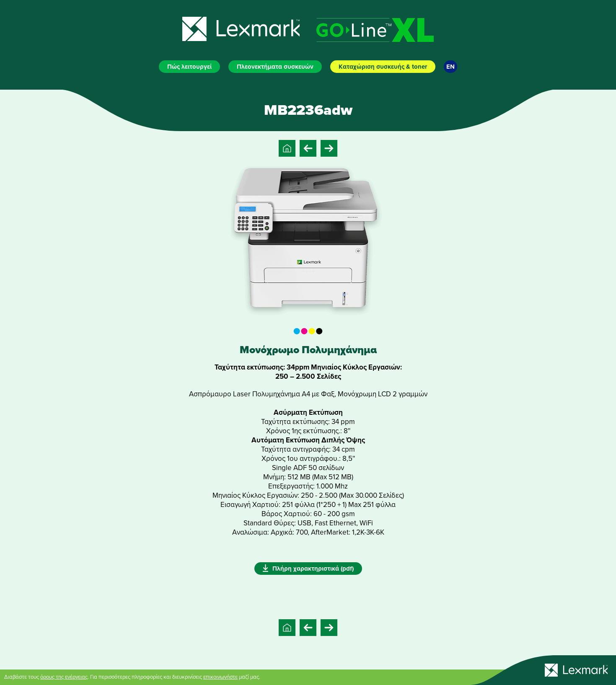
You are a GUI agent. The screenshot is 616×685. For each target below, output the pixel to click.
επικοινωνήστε (220, 677)
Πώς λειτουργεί (189, 67)
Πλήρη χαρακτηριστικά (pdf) (308, 568)
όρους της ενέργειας (64, 677)
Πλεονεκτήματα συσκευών (275, 67)
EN (450, 67)
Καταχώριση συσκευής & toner (383, 67)
